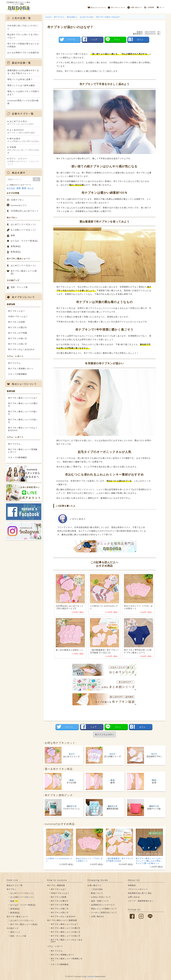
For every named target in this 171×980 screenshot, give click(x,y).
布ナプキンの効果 (16, 322)
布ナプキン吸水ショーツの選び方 (23, 405)
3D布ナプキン (17, 200)
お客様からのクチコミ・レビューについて (24, 161)
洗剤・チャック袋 (19, 287)
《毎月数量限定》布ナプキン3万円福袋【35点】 (119, 860)
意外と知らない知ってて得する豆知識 (24, 150)
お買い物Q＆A (97, 916)
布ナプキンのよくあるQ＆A (21, 349)
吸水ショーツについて (97, 7)
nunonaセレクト (19, 205)
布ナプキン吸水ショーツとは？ (23, 398)
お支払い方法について (101, 897)
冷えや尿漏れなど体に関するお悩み (24, 140)
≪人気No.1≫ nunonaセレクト (59, 860)
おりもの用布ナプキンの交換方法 (23, 52)
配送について (97, 893)
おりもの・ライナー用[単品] (24, 241)
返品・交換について (100, 901)
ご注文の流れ (97, 889)
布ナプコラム (14, 363)
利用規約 (132, 885)
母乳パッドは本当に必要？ (20, 79)
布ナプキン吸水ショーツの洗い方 (23, 421)
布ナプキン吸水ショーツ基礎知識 (62, 920)
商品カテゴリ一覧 (15, 885)
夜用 (24, 188)
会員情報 (149, 7)
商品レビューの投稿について (104, 909)
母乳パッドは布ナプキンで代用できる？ (23, 93)
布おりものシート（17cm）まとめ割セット (89, 860)
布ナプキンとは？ (16, 311)
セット (31, 188)
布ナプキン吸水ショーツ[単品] (24, 272)
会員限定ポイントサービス (103, 905)
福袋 (13, 235)
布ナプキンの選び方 (18, 327)
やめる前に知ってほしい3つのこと (23, 27)
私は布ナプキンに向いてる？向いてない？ (23, 36)
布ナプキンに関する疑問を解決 (24, 131)
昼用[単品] (16, 246)
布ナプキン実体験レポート (21, 368)
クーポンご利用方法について (104, 912)
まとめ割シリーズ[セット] (23, 230)
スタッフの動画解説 (18, 374)
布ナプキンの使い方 (18, 338)
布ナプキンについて (116, 7)
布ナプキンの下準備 (18, 333)
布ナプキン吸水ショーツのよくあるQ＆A (23, 429)
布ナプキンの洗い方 (18, 344)
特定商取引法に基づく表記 (140, 893)
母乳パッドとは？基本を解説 (21, 85)
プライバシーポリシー (138, 889)
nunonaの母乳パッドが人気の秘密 (23, 102)
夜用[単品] (16, 252)
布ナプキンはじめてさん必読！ (24, 123)
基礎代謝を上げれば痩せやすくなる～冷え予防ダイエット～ (23, 72)
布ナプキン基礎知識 (56, 885)
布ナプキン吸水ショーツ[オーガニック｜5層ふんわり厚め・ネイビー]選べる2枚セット (149, 861)
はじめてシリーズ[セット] (23, 224)
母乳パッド (15, 932)
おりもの (11, 188)
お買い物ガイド (135, 7)
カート (160, 7)
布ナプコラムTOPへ (104, 734)
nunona (91, 976)
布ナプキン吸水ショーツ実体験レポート (23, 451)
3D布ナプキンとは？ (18, 316)
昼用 (19, 188)
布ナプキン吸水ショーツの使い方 (23, 413)
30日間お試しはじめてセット (25, 211)
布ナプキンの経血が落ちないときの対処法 (23, 45)
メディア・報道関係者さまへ (141, 901)
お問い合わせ (134, 897)
